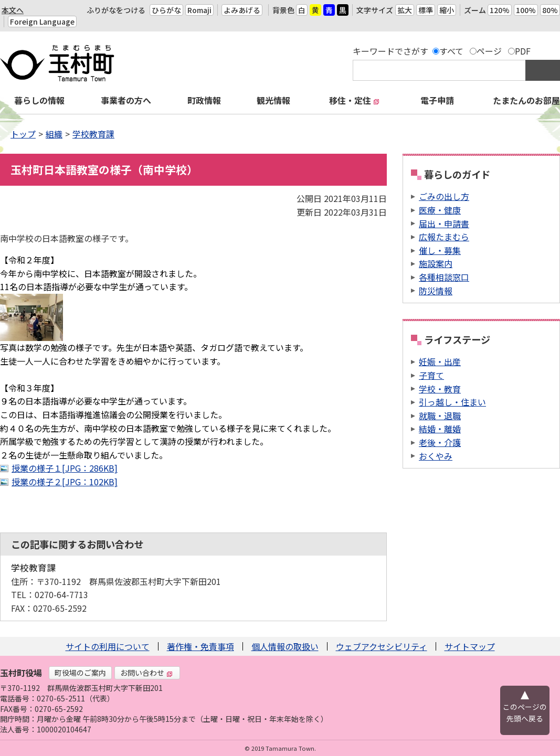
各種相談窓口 (444, 277)
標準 (426, 10)
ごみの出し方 (444, 196)
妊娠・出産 (440, 361)
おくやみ (436, 456)
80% (550, 10)
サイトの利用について (108, 646)
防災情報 (436, 291)
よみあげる (242, 10)
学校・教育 (440, 389)
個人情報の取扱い (285, 646)
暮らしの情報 (39, 100)
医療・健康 (440, 210)
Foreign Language (42, 22)
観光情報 (273, 100)
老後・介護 (440, 442)
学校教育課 (93, 134)
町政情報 (204, 100)
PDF (523, 51)
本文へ (13, 10)
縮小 (447, 10)
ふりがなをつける (116, 10)
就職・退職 (440, 416)
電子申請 (437, 100)
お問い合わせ (146, 673)
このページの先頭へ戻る (525, 712)
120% (500, 10)
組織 (54, 134)
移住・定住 (354, 100)
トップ (23, 134)
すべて (451, 51)
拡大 (405, 10)
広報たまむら (444, 237)
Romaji (199, 10)
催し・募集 (440, 250)
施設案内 (436, 263)
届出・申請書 (444, 223)
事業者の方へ (126, 100)
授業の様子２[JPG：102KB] (65, 482)
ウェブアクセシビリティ (382, 646)
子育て (431, 375)
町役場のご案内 (80, 673)
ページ (489, 51)
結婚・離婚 (440, 429)
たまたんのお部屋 (526, 100)
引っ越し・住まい (452, 402)
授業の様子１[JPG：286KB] (65, 468)
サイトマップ (470, 646)
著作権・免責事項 (200, 646)
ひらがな (166, 10)
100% (526, 10)
